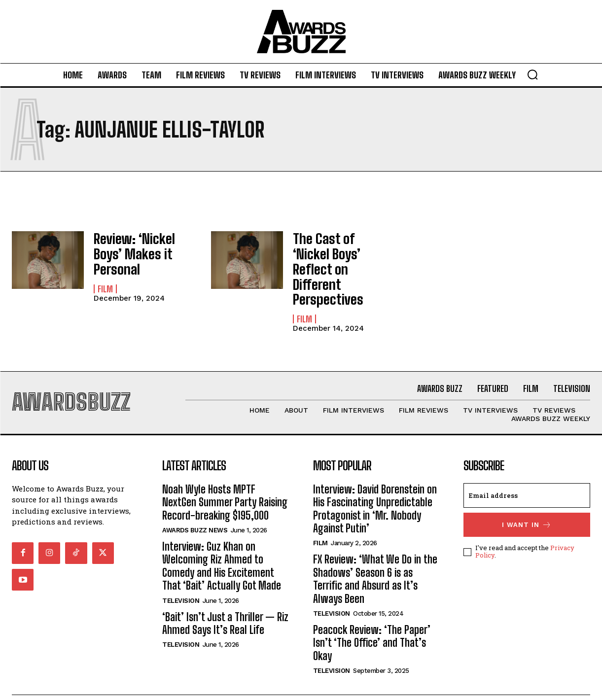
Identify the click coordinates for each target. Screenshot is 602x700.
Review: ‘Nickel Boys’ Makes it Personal (142, 247)
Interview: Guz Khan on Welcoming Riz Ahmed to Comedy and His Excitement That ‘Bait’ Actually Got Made (222, 542)
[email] (527, 471)
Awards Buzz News (195, 507)
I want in (527, 501)
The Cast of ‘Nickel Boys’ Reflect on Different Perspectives (336, 257)
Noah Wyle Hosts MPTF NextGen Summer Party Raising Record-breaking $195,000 (225, 478)
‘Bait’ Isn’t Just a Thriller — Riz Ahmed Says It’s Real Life (225, 599)
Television (181, 577)
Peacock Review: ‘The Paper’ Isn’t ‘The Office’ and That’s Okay (372, 619)
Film (105, 273)
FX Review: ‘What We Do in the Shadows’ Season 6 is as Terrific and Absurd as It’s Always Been (375, 555)
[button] (532, 74)
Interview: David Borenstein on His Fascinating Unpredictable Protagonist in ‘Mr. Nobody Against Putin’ (375, 485)
